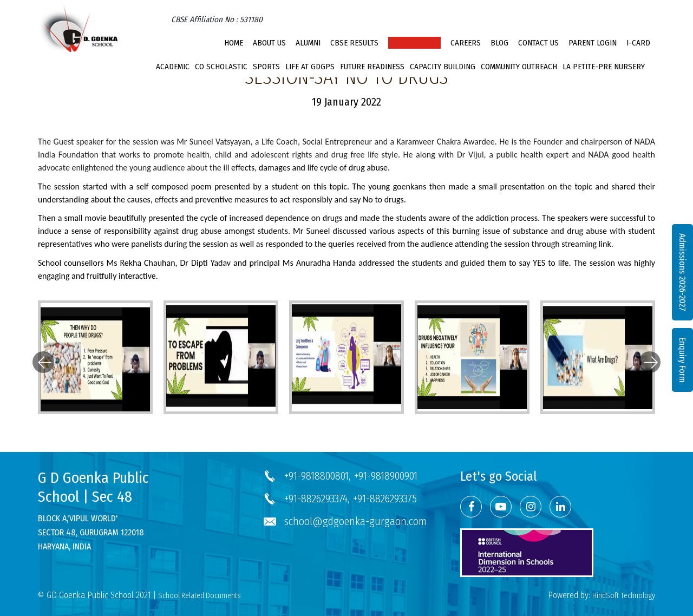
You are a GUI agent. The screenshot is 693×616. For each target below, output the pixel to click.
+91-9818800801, (317, 476)
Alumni (308, 43)
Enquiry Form (682, 360)
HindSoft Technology (624, 596)
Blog (499, 43)
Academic (173, 67)
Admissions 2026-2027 (682, 272)
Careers (466, 43)
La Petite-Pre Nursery (604, 67)
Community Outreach (519, 67)
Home (234, 43)
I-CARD (638, 43)
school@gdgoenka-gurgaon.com (355, 521)
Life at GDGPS (310, 67)
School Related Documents (200, 596)
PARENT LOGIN (593, 43)
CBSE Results (354, 43)
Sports (266, 67)
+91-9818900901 (386, 476)
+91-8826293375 (385, 499)
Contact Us (538, 43)
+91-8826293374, (317, 499)
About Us (269, 43)
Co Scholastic (221, 67)
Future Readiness (372, 67)
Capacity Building (443, 67)
